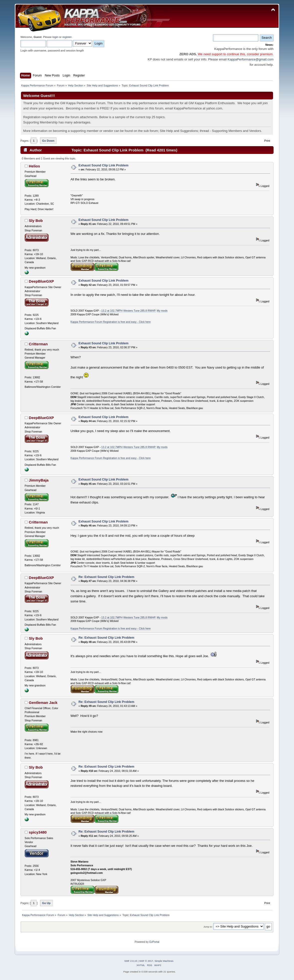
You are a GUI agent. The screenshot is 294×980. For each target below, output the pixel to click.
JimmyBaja (39, 480)
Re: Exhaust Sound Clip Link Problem (106, 577)
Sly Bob (36, 221)
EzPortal (154, 942)
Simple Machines (164, 961)
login (55, 37)
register (67, 37)
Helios (35, 166)
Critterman (38, 344)
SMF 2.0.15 (131, 961)
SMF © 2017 (146, 961)
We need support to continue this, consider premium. (235, 54)
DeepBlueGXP (42, 281)
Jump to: (208, 927)
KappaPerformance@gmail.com (251, 59)
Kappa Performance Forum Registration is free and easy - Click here (111, 322)
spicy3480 (38, 832)
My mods (162, 311)
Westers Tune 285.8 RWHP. (140, 311)
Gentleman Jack (43, 703)
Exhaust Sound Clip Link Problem (103, 165)
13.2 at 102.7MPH (112, 311)
